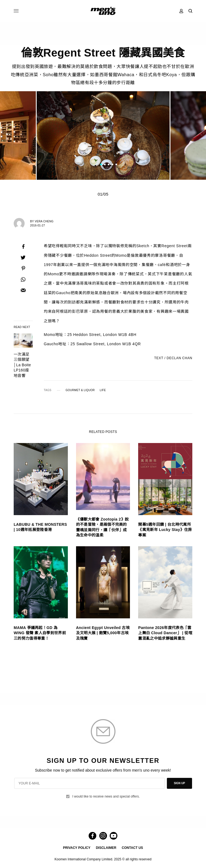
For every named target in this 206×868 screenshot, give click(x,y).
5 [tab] (116, 165)
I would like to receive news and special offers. (106, 796)
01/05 (103, 194)
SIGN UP (179, 783)
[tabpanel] (103, 135)
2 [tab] (105, 165)
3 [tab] (109, 165)
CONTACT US (132, 848)
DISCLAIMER (106, 848)
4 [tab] (112, 165)
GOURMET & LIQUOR (80, 390)
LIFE (103, 390)
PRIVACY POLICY (77, 848)
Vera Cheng (44, 221)
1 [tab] (101, 165)
